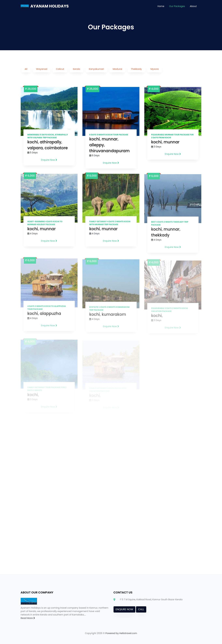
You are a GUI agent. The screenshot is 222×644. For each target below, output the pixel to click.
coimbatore (56, 148)
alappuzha (50, 317)
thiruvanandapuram (109, 151)
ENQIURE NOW (124, 609)
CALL (141, 609)
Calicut (60, 69)
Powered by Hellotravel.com (121, 633)
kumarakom (114, 318)
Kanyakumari (97, 69)
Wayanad (42, 69)
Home (161, 6)
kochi (33, 142)
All (26, 69)
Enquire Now (49, 160)
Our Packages (177, 6)
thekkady (160, 237)
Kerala (76, 69)
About (193, 6)
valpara (35, 148)
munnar (110, 139)
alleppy (97, 145)
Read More (28, 618)
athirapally (51, 142)
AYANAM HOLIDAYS (50, 6)
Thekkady (136, 69)
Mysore (155, 69)
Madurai (117, 69)
